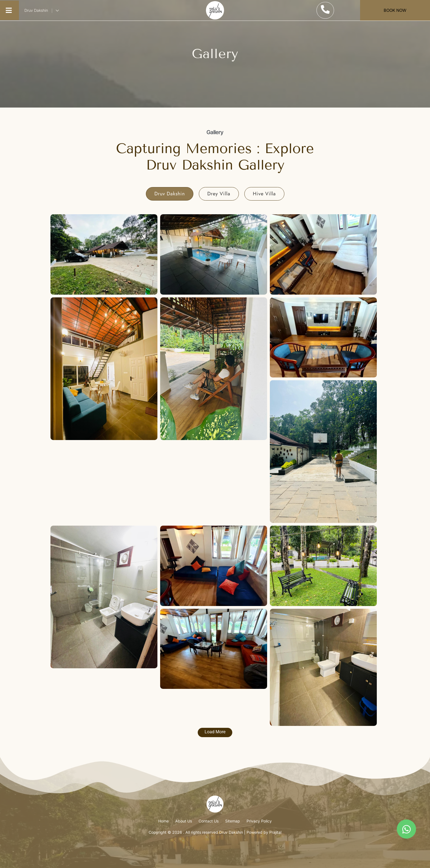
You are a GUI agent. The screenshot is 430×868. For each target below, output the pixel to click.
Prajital (275, 832)
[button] (9, 10)
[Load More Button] (215, 732)
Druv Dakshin (42, 10)
